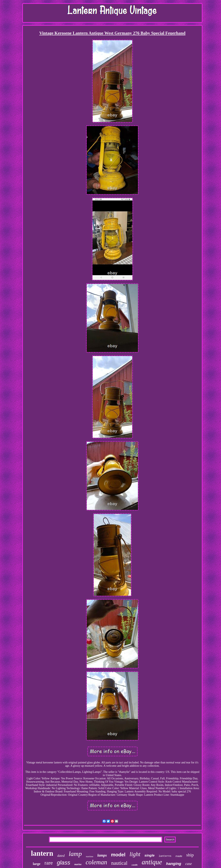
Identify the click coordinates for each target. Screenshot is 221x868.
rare (48, 863)
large (37, 864)
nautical (119, 863)
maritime (90, 856)
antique (152, 862)
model (118, 855)
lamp (75, 854)
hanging (174, 864)
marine (78, 864)
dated (61, 856)
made (179, 856)
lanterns (165, 856)
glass (64, 863)
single (149, 855)
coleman (96, 862)
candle (135, 865)
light (135, 854)
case (188, 864)
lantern (42, 853)
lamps (102, 855)
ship (190, 855)
